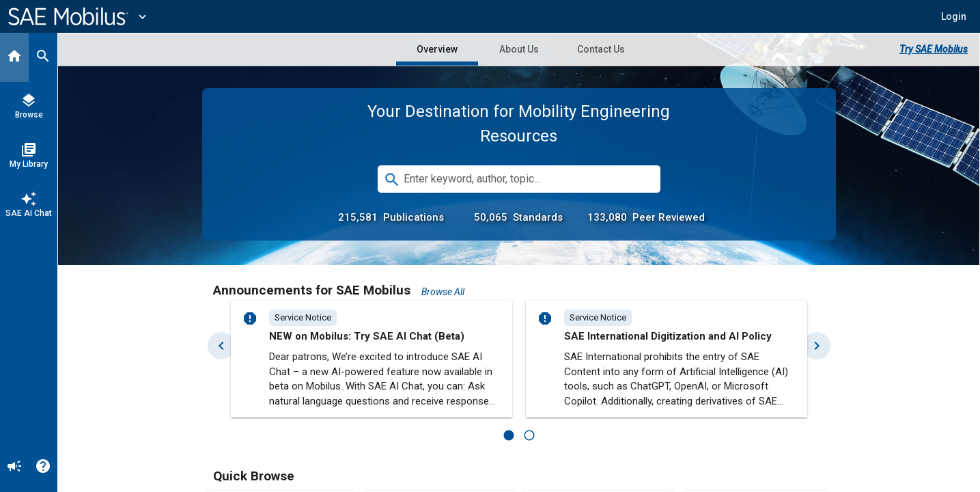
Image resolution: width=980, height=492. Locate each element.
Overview (437, 49)
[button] (954, 16)
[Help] (43, 467)
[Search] (43, 57)
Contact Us (601, 49)
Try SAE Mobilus (934, 49)
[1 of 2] (509, 435)
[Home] (14, 57)
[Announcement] (14, 467)
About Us (519, 49)
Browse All (443, 292)
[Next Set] (817, 346)
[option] (303, 318)
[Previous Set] (221, 346)
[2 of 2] (529, 435)
